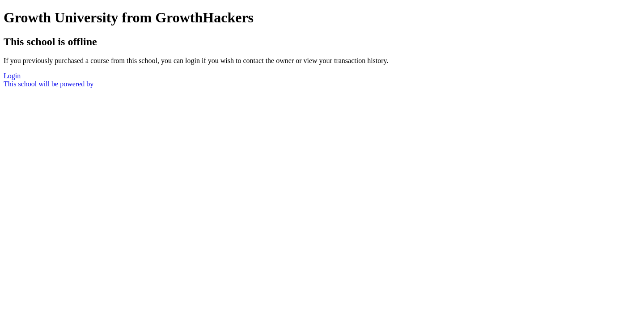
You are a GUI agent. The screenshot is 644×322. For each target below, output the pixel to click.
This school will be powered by (49, 84)
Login (12, 76)
